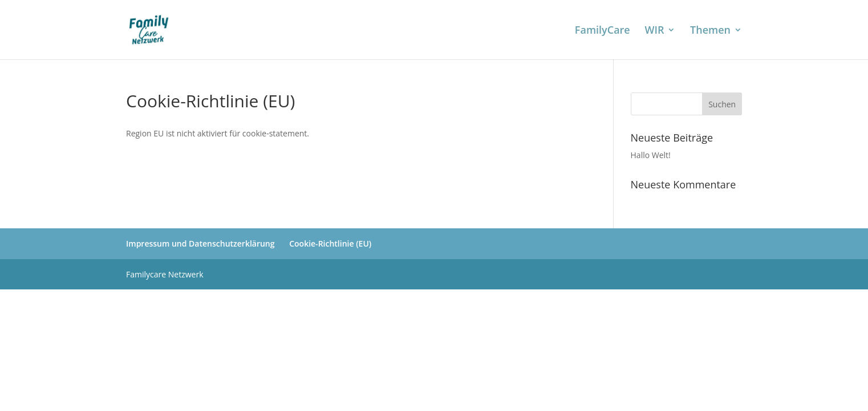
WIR (654, 31)
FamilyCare (603, 31)
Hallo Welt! (651, 155)
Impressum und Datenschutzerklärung (200, 243)
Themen (710, 31)
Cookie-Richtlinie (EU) (330, 243)
